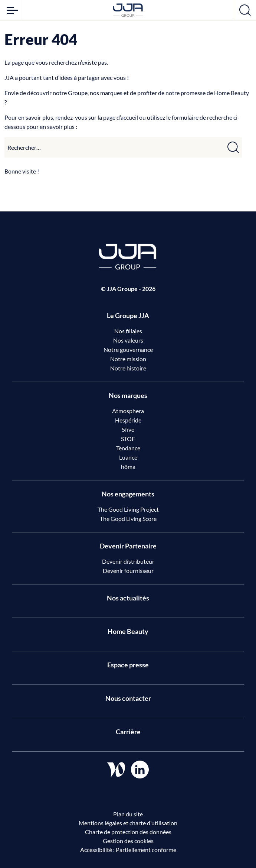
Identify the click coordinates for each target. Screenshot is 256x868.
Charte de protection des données (128, 832)
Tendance (128, 448)
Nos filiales (128, 331)
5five (128, 429)
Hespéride (128, 420)
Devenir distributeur (128, 561)
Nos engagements (128, 494)
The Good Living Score (128, 519)
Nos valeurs (128, 340)
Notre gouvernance (128, 349)
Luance (128, 457)
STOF (128, 439)
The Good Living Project (128, 509)
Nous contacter (128, 698)
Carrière (128, 732)
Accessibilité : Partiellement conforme (128, 850)
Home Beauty (128, 631)
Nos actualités (128, 598)
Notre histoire (128, 368)
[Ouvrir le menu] (11, 10)
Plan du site (128, 814)
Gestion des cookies (128, 841)
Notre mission (128, 359)
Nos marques (128, 395)
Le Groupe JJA (128, 315)
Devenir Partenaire (128, 546)
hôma (128, 467)
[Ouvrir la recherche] (245, 10)
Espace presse (128, 665)
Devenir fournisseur (128, 571)
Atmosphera (128, 411)
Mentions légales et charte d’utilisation (128, 823)
